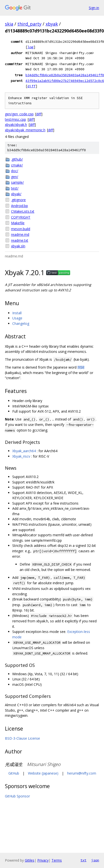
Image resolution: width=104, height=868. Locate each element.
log (30, 47)
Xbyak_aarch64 (24, 451)
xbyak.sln (18, 246)
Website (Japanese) (43, 773)
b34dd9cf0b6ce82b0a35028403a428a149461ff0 (65, 75)
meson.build (21, 229)
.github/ (17, 159)
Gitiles (30, 860)
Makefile (18, 223)
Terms (57, 860)
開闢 (81, 367)
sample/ (17, 182)
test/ (15, 188)
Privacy (43, 860)
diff (31, 86)
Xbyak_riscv (21, 456)
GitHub (14, 773)
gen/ (15, 177)
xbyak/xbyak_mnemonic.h (25, 130)
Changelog (21, 323)
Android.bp (19, 206)
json (95, 860)
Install (17, 313)
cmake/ (17, 165)
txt (83, 860)
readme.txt (20, 240)
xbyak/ (16, 194)
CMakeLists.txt (23, 211)
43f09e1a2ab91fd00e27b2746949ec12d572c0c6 (65, 81)
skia (9, 24)
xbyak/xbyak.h (16, 125)
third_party (29, 24)
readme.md (20, 234)
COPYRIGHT (21, 217)
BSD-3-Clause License (22, 738)
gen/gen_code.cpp (19, 114)
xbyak (52, 24)
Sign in (94, 8)
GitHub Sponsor (17, 796)
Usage (17, 318)
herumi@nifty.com (82, 773)
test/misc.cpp (15, 119)
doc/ (15, 171)
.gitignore (18, 200)
